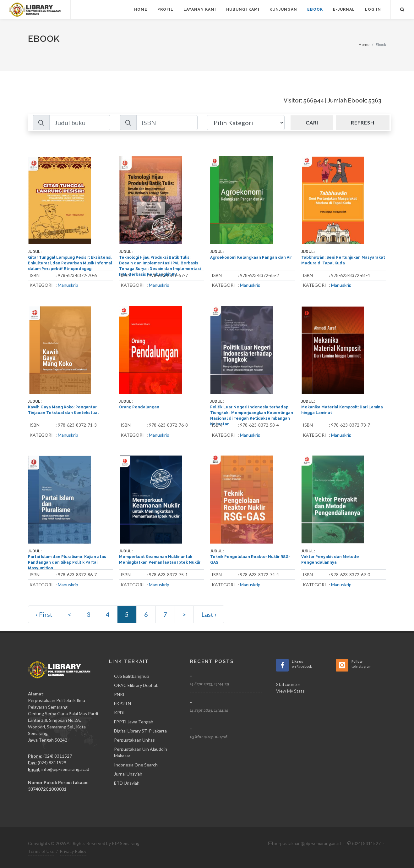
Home (364, 44)
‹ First (44, 614)
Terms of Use (41, 851)
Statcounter (288, 684)
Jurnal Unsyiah (128, 774)
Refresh (363, 122)
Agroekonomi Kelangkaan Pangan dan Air (251, 257)
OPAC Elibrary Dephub (136, 685)
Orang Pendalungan (139, 407)
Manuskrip (68, 285)
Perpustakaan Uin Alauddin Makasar (141, 752)
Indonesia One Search (136, 765)
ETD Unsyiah (127, 783)
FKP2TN (123, 703)
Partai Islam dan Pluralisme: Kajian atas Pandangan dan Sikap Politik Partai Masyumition (67, 562)
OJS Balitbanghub (132, 676)
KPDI (119, 713)
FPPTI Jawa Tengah (134, 722)
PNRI (119, 694)
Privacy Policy (73, 851)
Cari (312, 122)
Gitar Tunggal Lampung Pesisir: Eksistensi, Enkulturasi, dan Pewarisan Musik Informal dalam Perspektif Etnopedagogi (70, 263)
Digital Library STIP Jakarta (140, 731)
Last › (209, 614)
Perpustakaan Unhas (134, 740)
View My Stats (290, 691)
